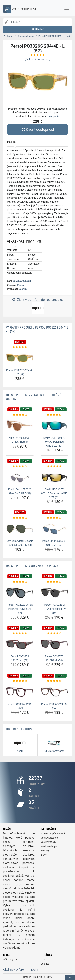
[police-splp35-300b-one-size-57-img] (54, 529)
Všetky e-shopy (49, 846)
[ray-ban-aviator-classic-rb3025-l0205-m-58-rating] (20, 518)
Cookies (45, 964)
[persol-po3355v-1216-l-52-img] (20, 692)
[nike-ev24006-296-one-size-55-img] (20, 426)
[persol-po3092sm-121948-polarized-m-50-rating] (54, 582)
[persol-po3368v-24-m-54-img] (54, 692)
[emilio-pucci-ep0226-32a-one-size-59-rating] (20, 466)
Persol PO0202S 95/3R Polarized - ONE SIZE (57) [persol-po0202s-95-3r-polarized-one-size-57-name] (20, 609)
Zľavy (44, 855)
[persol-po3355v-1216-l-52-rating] (20, 681)
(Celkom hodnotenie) (38, 59)
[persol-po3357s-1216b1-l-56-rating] (54, 633)
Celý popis (53, 116)
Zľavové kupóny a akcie (53, 834)
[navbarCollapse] (67, 8)
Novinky (45, 851)
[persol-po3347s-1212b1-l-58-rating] (20, 633)
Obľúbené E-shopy (19, 729)
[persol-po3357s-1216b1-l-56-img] (54, 644)
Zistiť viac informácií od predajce (37, 306)
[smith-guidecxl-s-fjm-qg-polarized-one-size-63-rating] (54, 415)
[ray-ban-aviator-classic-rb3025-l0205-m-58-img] (20, 529)
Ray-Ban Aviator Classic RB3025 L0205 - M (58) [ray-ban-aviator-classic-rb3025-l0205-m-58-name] (20, 543)
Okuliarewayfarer (14, 970)
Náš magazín (10, 960)
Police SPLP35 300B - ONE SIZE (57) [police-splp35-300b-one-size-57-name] (54, 543)
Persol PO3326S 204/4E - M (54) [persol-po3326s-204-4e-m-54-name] (20, 372)
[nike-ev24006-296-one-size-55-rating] (20, 415)
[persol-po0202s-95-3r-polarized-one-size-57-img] (20, 593)
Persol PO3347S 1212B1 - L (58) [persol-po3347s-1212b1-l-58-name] (20, 658)
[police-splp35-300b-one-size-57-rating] (54, 518)
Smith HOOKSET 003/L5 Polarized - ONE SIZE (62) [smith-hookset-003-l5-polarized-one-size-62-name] (54, 493)
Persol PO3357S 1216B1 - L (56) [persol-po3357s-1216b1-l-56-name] (54, 658)
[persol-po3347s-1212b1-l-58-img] (20, 644)
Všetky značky (48, 842)
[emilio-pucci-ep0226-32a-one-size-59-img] (20, 477)
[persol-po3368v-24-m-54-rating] (54, 681)
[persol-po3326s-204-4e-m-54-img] (20, 358)
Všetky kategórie (49, 838)
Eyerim (23, 289)
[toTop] (70, 978)
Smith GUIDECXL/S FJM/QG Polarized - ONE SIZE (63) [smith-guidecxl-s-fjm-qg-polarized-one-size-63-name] (54, 442)
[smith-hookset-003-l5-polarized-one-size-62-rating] (54, 466)
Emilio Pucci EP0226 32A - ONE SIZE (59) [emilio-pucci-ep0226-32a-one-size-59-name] (20, 491)
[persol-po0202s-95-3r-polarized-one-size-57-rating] (20, 582)
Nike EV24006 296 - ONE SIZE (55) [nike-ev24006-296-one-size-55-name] (20, 440)
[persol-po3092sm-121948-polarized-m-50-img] (54, 593)
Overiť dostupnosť (37, 130)
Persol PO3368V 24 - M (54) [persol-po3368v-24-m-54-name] (54, 706)
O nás (44, 960)
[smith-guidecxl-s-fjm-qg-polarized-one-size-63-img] (54, 426)
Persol (21, 285)
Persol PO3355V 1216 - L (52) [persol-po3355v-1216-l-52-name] (20, 706)
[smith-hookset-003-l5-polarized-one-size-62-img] (54, 477)
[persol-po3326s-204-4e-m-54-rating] (20, 347)
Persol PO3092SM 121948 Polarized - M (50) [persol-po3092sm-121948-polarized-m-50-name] (54, 609)
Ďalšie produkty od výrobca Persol (33, 566)
